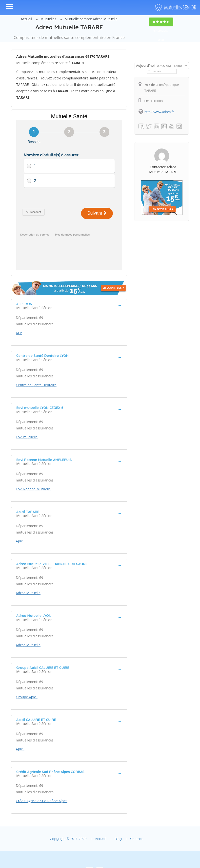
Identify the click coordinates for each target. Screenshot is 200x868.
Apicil (20, 525)
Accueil (26, 19)
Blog (118, 822)
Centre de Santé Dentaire (36, 369)
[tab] (69, 289)
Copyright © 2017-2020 (68, 822)
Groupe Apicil (27, 681)
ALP (19, 317)
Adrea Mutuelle (28, 577)
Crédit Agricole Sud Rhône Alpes (42, 785)
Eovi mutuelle (27, 421)
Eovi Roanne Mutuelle (33, 473)
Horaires (156, 71)
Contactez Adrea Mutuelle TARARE (163, 169)
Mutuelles (48, 19)
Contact (136, 822)
